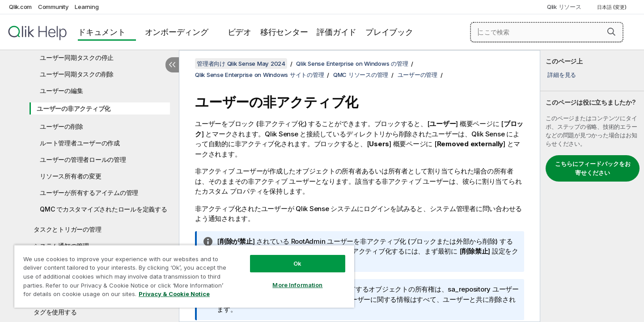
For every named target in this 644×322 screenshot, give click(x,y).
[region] (184, 276)
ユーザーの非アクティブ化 (74, 108)
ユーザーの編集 (61, 91)
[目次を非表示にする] (172, 65)
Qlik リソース (564, 7)
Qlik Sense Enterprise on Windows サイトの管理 (259, 75)
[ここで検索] (547, 32)
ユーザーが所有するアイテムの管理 (89, 193)
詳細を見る (562, 75)
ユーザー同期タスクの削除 (77, 74)
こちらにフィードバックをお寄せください (593, 168)
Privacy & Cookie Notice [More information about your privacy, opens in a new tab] (174, 294)
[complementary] (592, 186)
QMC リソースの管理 (361, 75)
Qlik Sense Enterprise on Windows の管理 (352, 64)
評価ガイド (337, 32)
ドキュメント (102, 32)
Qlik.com (20, 7)
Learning (87, 7)
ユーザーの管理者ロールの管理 (83, 159)
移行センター (284, 32)
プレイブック (389, 32)
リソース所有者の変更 (71, 176)
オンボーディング (177, 32)
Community (53, 7)
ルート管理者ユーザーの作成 (80, 143)
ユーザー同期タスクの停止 (77, 57)
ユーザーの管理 (417, 75)
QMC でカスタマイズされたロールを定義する (104, 209)
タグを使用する (55, 312)
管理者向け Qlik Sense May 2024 (241, 64)
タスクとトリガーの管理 (67, 229)
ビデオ (239, 32)
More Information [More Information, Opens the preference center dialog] (297, 285)
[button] (611, 32)
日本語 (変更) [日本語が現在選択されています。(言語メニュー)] (612, 7)
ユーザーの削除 (61, 126)
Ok (297, 263)
